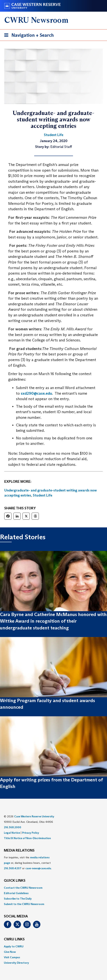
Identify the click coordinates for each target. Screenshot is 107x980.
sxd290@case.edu (36, 393)
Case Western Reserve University (34, 816)
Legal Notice (12, 833)
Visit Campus (12, 957)
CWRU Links (14, 939)
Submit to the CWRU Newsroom (24, 904)
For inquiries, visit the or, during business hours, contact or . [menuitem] (28, 863)
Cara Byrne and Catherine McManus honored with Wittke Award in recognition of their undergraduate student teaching (53, 621)
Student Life (43, 495)
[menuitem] (53, 888)
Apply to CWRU (14, 946)
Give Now (10, 952)
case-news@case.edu (38, 868)
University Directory (16, 963)
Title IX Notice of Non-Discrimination (27, 838)
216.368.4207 (13, 868)
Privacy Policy (31, 833)
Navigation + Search (28, 36)
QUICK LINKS (15, 881)
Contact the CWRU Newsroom (23, 888)
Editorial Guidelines (16, 893)
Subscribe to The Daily (18, 899)
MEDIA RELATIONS (19, 851)
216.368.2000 (13, 827)
